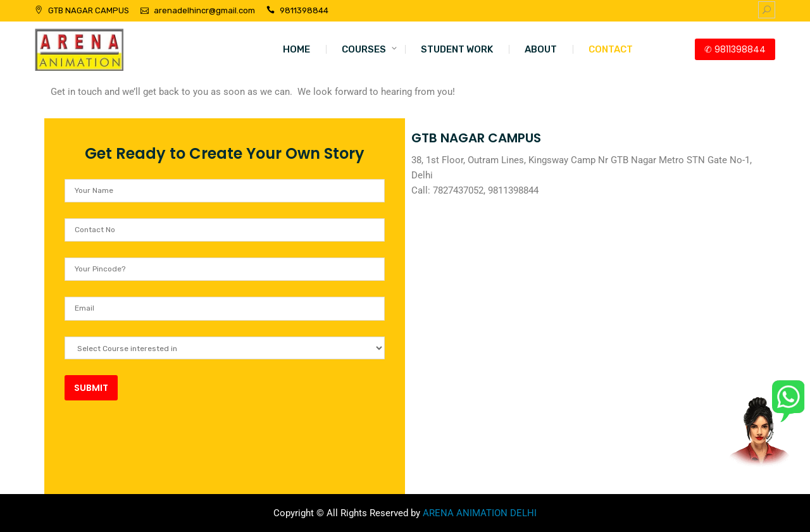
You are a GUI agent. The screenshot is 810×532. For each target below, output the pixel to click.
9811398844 (304, 10)
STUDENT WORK (457, 49)
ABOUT (541, 49)
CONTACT (611, 49)
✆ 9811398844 (735, 49)
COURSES (364, 49)
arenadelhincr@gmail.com (204, 10)
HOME (296, 49)
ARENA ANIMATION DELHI (480, 513)
